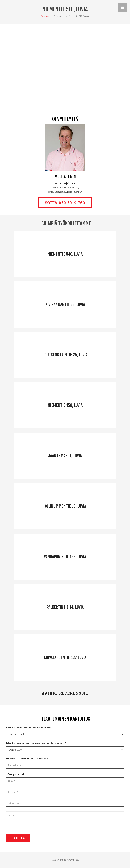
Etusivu (45, 16)
